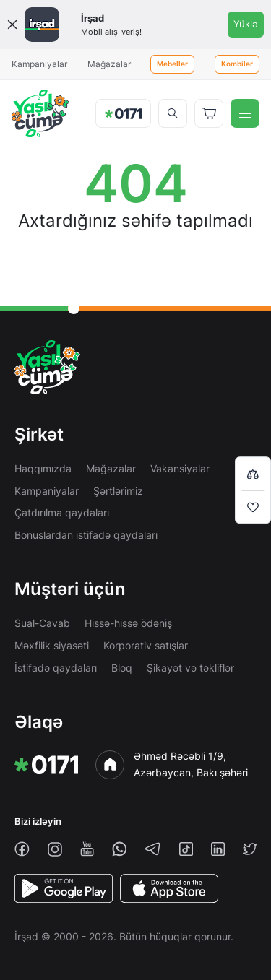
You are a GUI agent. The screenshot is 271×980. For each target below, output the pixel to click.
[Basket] (209, 113)
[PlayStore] (64, 888)
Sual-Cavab (42, 623)
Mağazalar (109, 64)
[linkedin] (218, 849)
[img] (40, 113)
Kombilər (237, 64)
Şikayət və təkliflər (190, 668)
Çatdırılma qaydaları (62, 512)
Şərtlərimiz (118, 491)
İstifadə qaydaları (56, 668)
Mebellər (172, 64)
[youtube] (87, 849)
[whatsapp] (120, 849)
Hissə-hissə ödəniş (128, 623)
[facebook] (22, 849)
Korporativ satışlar (146, 645)
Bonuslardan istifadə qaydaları (86, 535)
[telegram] (152, 849)
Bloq (122, 668)
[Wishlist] (253, 507)
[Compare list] (253, 473)
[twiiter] (250, 849)
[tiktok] (186, 849)
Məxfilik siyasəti (52, 645)
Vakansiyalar (180, 468)
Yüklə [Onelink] (246, 24)
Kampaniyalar (39, 64)
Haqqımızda (43, 468)
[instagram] (55, 849)
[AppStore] (169, 888)
